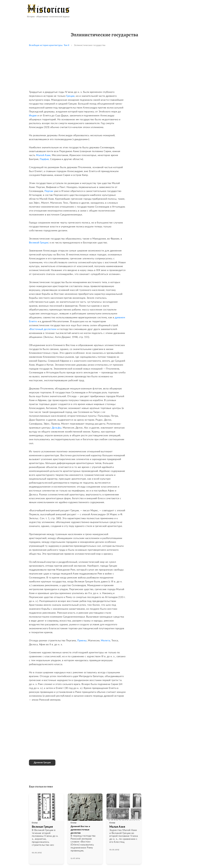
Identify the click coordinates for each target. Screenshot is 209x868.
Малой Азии (43, 155)
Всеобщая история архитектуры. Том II (49, 45)
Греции (70, 96)
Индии (33, 116)
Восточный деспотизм (43, 329)
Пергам (49, 191)
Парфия (44, 159)
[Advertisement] (77, 71)
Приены (82, 641)
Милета (105, 641)
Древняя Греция (42, 763)
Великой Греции (39, 243)
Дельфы (57, 428)
